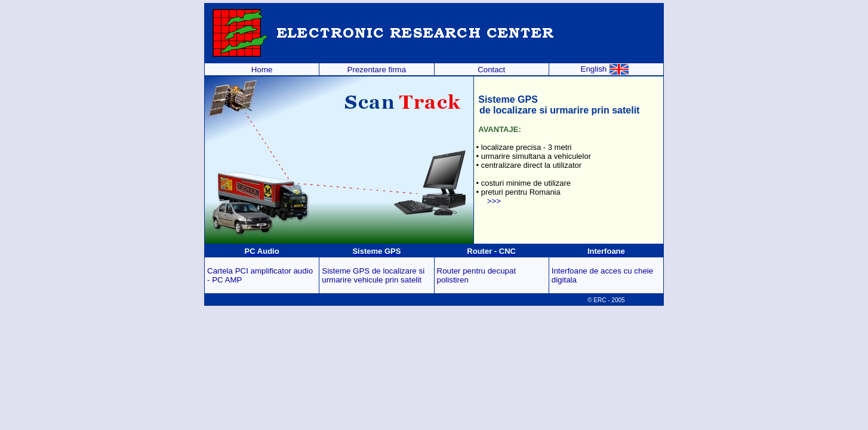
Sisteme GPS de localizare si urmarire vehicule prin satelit (373, 275)
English (605, 69)
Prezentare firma (377, 70)
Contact (491, 70)
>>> (494, 201)
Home (262, 70)
